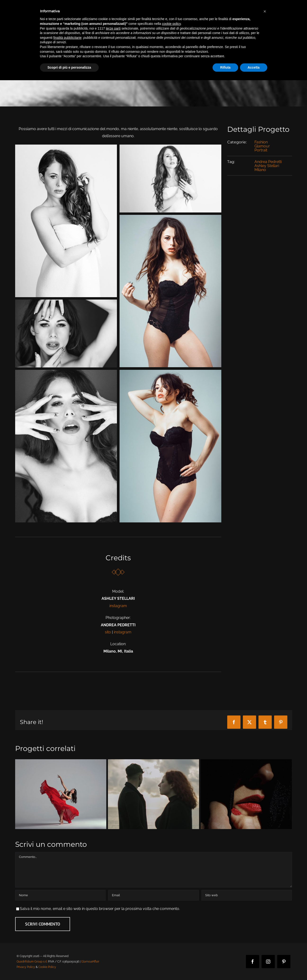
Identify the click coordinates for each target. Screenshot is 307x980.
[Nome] (60, 895)
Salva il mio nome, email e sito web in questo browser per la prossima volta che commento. (100, 909)
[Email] (153, 895)
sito (108, 632)
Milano (260, 170)
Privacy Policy (26, 967)
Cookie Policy (47, 967)
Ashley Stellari (267, 166)
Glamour (262, 146)
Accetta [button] (254, 67)
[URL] (247, 895)
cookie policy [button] (171, 24)
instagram (118, 606)
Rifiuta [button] (225, 67)
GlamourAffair (90, 962)
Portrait (261, 150)
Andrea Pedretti (268, 162)
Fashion (261, 142)
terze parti (113, 28)
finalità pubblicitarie (67, 38)
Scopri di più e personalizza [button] (69, 67)
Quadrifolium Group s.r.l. (32, 962)
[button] (265, 11)
